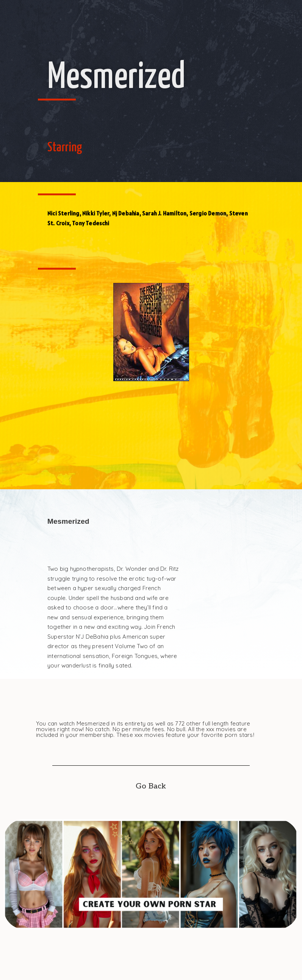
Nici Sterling (63, 213)
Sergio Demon (208, 213)
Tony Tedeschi (91, 223)
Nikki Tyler (96, 213)
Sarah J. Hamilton (164, 213)
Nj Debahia (126, 213)
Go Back (151, 786)
